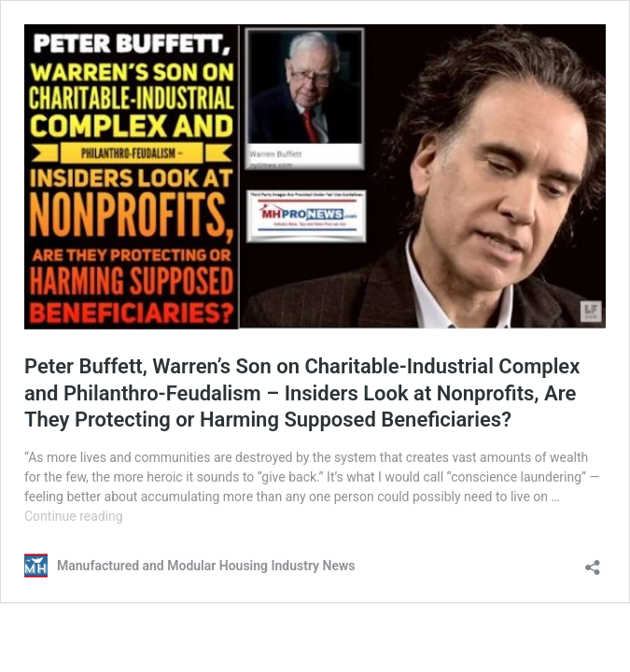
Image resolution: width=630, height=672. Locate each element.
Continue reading (74, 516)
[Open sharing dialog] (593, 561)
